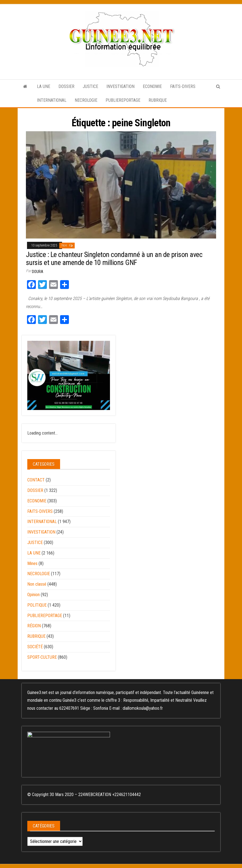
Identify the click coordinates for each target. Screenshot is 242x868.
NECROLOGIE (86, 100)
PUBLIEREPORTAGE (123, 100)
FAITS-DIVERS (183, 86)
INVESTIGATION (120, 86)
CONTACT (36, 480)
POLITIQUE (37, 605)
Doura (38, 272)
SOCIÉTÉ (35, 647)
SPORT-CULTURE (42, 657)
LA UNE (44, 86)
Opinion (33, 595)
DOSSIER (66, 86)
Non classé (37, 584)
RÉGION (34, 626)
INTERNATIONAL (52, 100)
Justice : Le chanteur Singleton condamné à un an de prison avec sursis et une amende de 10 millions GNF (114, 258)
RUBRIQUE (158, 100)
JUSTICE (90, 86)
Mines (32, 563)
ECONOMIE (152, 86)
